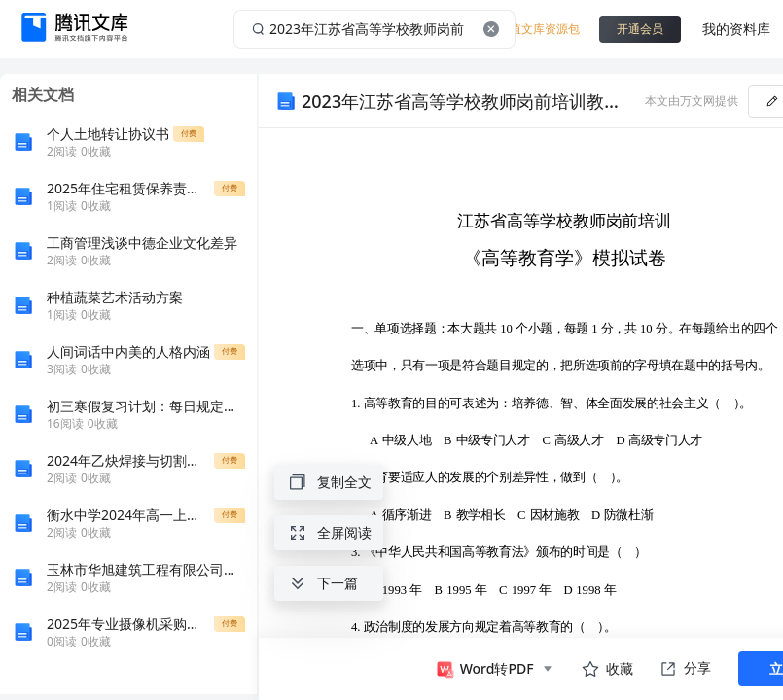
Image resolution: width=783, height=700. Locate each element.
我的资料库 (736, 29)
